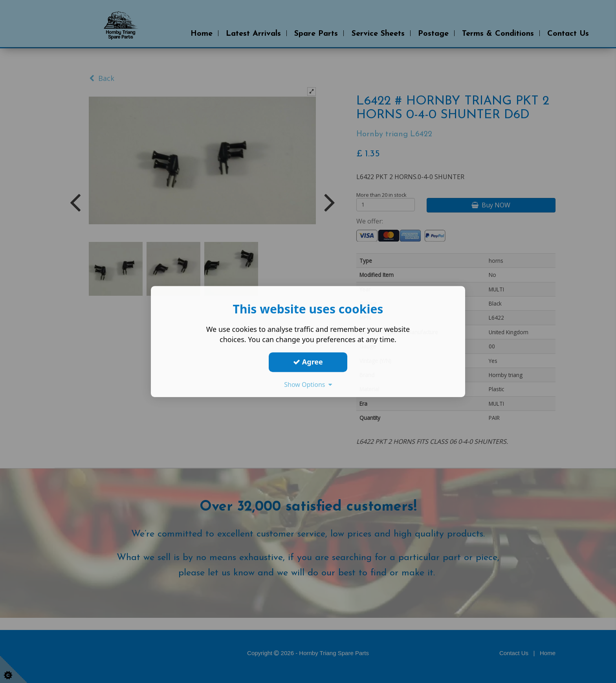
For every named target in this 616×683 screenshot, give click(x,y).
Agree (308, 362)
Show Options (308, 385)
